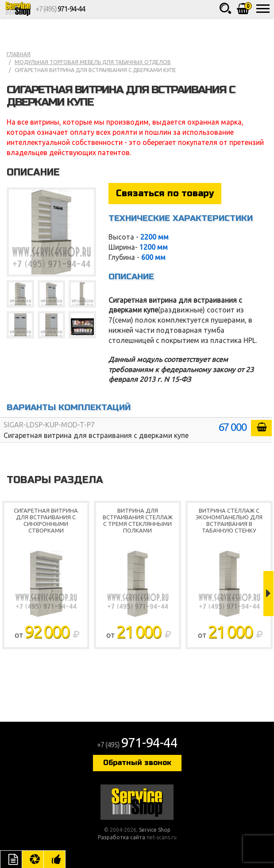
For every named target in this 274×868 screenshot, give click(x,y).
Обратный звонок (137, 763)
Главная (19, 54)
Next (268, 594)
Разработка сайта (122, 837)
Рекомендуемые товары (54, 859)
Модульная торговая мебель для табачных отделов (93, 62)
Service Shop (18, 9)
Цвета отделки (33, 859)
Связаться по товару (165, 193)
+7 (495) (60, 9)
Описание (11, 859)
